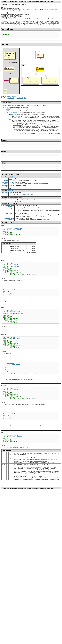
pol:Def (8, 109)
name (10, 193)
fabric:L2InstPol (12, 97)
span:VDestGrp (11, 98)
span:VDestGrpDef (21, 98)
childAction (18, 206)
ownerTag (12, 186)
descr (10, 179)
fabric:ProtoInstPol (14, 113)
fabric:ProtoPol (11, 111)
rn (15, 214)
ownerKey (12, 182)
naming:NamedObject (9, 105)
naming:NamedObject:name (26, 194)
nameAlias (14, 200)
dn (16, 209)
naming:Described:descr (13, 266)
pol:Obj (6, 107)
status (17, 218)
